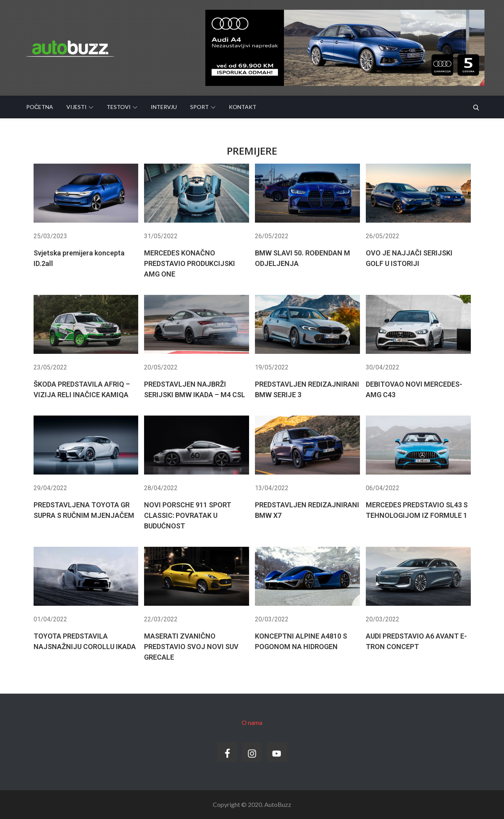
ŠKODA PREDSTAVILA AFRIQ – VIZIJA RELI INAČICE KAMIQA (82, 389)
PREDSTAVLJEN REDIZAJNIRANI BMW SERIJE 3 (307, 389)
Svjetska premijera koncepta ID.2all (79, 258)
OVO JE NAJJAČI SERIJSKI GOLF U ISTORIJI (409, 258)
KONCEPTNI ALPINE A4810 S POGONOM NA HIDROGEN (301, 641)
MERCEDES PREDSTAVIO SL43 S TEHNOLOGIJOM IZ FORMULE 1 (417, 510)
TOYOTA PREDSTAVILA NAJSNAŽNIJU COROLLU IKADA (85, 641)
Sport (203, 107)
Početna (40, 107)
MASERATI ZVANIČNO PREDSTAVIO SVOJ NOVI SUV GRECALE (191, 647)
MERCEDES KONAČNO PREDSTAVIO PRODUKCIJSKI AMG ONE (190, 263)
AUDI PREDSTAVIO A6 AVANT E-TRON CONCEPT (416, 641)
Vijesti (80, 107)
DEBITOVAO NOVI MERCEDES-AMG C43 (414, 389)
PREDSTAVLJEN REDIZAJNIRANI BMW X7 (307, 510)
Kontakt (243, 107)
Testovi (122, 107)
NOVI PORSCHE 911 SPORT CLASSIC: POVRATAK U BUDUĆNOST (188, 515)
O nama (252, 722)
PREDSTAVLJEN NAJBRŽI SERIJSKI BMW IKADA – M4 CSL (195, 389)
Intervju (164, 107)
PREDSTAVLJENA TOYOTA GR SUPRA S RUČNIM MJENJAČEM (84, 510)
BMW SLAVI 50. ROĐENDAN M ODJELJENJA (303, 258)
